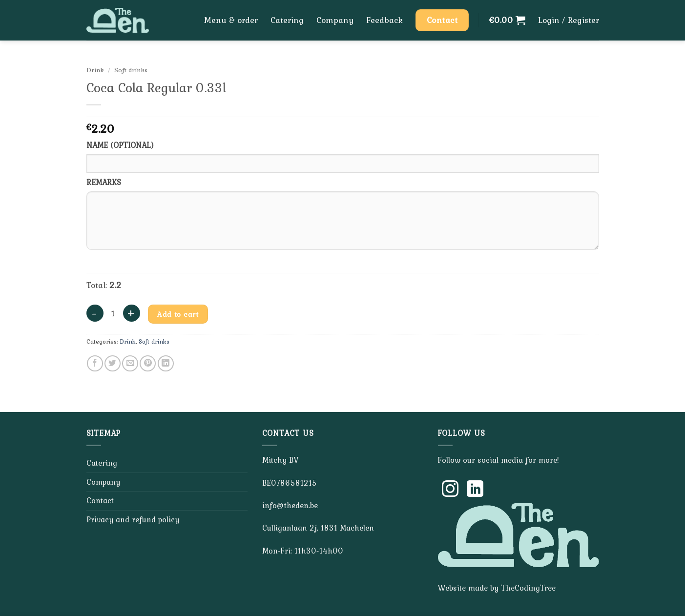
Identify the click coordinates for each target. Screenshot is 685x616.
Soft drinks (131, 70)
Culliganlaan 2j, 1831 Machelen (318, 528)
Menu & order (231, 20)
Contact (100, 500)
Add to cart (178, 314)
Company (335, 20)
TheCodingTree (528, 588)
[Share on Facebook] (95, 363)
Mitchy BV (280, 460)
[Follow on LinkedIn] (475, 490)
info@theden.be (290, 505)
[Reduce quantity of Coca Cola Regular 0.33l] (95, 313)
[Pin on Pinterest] (148, 363)
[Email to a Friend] (130, 363)
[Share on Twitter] (113, 363)
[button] (507, 20)
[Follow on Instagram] (450, 490)
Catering (287, 20)
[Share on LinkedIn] (166, 363)
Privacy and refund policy (133, 519)
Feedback (384, 20)
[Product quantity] (113, 314)
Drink (95, 70)
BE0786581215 (290, 483)
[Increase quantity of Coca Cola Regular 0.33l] (132, 313)
